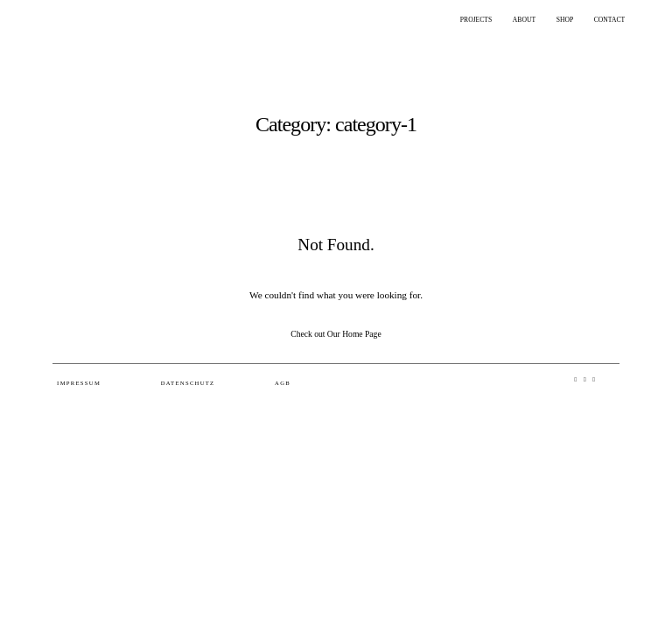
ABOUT (524, 20)
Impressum (79, 383)
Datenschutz (188, 383)
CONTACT (609, 20)
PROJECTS (476, 20)
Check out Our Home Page (336, 334)
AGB (283, 383)
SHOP (565, 20)
